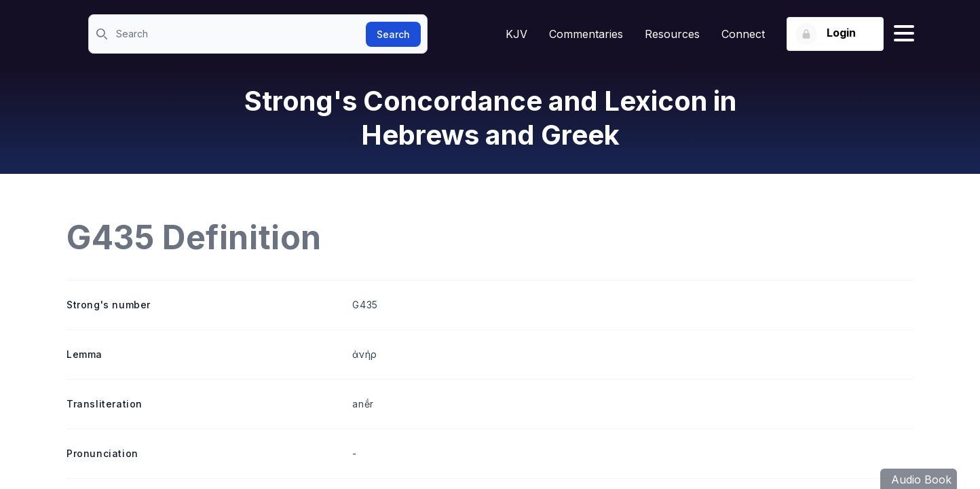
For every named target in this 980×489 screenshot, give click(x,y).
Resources (672, 34)
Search (393, 34)
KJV (516, 34)
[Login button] (835, 34)
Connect (743, 34)
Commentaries (586, 34)
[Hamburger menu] (904, 34)
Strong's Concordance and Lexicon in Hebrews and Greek (490, 118)
